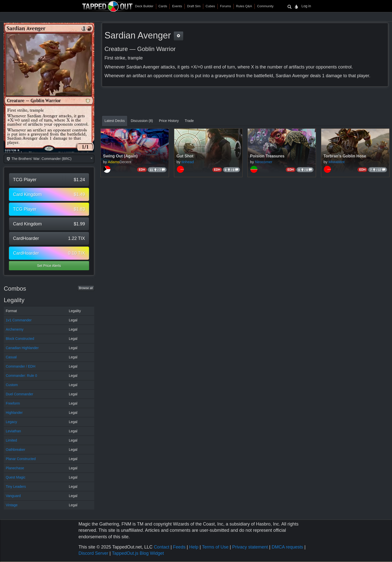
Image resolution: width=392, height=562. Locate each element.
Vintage (12, 505)
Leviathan (13, 431)
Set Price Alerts (49, 266)
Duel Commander (19, 394)
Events (177, 6)
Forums (225, 6)
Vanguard (13, 496)
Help (194, 547)
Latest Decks (115, 121)
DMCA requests (287, 547)
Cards (163, 6)
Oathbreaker (15, 450)
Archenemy (15, 329)
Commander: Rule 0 (21, 376)
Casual (11, 357)
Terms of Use (215, 547)
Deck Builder (144, 6)
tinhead (188, 162)
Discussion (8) (142, 121)
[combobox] (49, 159)
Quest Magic (16, 477)
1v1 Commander (19, 320)
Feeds (179, 547)
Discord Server (93, 553)
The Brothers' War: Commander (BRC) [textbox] (39, 159)
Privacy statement (250, 547)
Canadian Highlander (22, 348)
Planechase (15, 468)
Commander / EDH (20, 366)
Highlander (14, 413)
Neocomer (264, 162)
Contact (161, 547)
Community (265, 6)
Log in (306, 6)
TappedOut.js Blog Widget (138, 553)
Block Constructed (20, 339)
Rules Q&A (244, 6)
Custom (12, 385)
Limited (11, 440)
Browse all (86, 288)
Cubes (210, 6)
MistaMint (336, 162)
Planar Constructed (21, 459)
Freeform (13, 403)
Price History (169, 121)
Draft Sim (194, 6)
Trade (189, 121)
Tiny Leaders (16, 487)
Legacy (11, 422)
